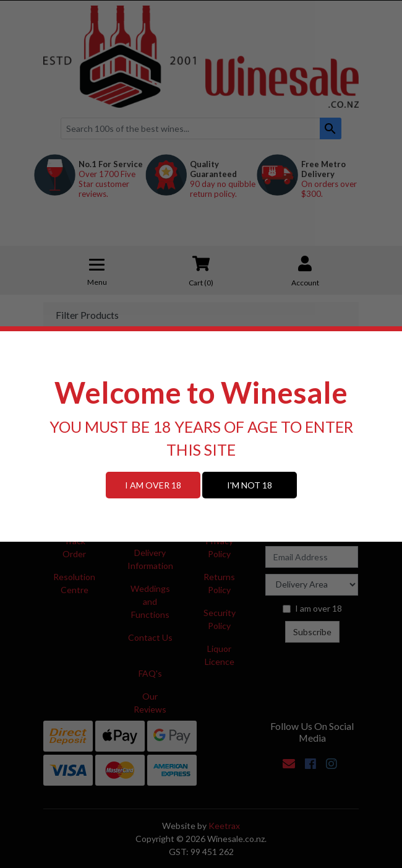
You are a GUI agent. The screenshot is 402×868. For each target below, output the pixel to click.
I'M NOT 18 (250, 485)
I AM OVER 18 (153, 485)
